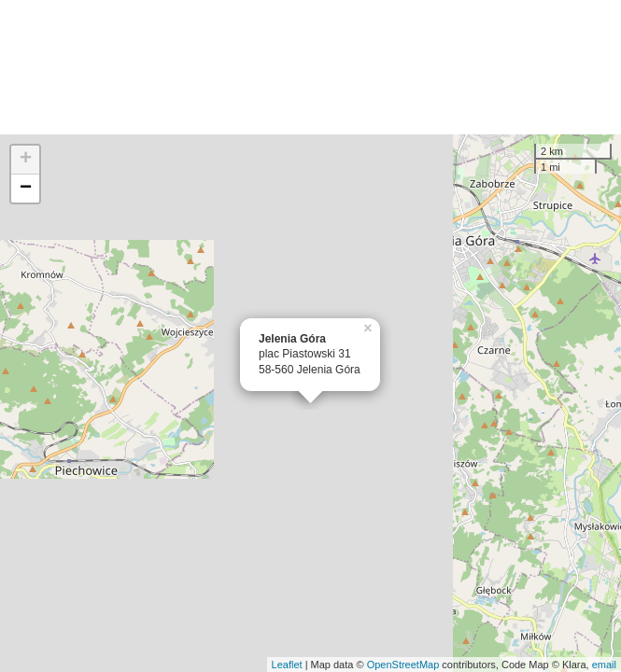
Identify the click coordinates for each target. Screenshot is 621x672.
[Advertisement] (310, 67)
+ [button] (26, 160)
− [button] (26, 189)
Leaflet (287, 665)
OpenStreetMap (403, 665)
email (604, 665)
